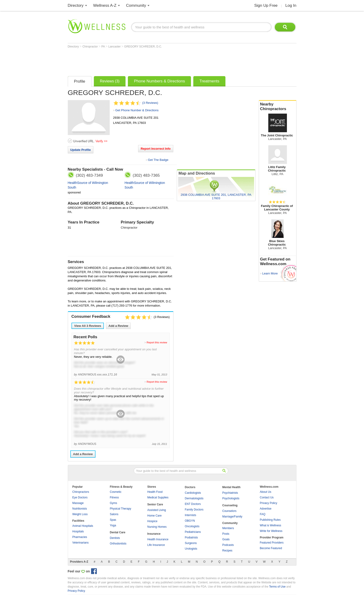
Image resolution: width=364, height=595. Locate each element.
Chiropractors (81, 492)
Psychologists (231, 498)
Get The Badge (158, 160)
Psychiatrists (230, 493)
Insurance (154, 534)
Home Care (155, 516)
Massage (78, 503)
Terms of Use (277, 587)
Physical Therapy (121, 509)
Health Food (155, 492)
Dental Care (118, 532)
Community (136, 5)
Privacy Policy (269, 503)
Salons (114, 514)
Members (228, 528)
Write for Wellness (271, 531)
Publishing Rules (270, 520)
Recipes (227, 551)
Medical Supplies (158, 497)
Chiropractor (90, 47)
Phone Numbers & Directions (159, 81)
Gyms (114, 503)
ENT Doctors (193, 504)
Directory (76, 5)
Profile (80, 81)
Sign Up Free (266, 5)
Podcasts (228, 545)
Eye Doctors (80, 497)
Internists (191, 515)
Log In (291, 5)
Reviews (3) (110, 81)
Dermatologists (194, 498)
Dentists (115, 538)
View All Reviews (88, 326)
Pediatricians (193, 532)
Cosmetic (116, 492)
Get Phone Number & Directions (137, 110)
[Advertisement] (153, 61)
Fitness (114, 497)
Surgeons (191, 543)
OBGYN (190, 521)
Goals (226, 539)
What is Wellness (271, 525)
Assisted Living (157, 510)
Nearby (278, 107)
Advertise (266, 509)
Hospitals (78, 531)
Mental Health (231, 487)
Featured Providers (272, 543)
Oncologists (192, 526)
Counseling (230, 505)
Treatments (209, 81)
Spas (113, 520)
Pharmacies (80, 537)
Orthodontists (118, 544)
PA (103, 47)
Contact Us (267, 497)
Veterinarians (81, 543)
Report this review (157, 342)
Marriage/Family (232, 517)
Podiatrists (191, 538)
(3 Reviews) (150, 103)
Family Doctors (194, 510)
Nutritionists (80, 509)
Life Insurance (156, 545)
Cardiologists (193, 493)
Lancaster (115, 47)
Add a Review (118, 326)
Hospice (152, 521)
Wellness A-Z (105, 5)
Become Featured (271, 548)
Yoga (113, 525)
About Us (266, 492)
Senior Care (155, 504)
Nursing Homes (157, 527)
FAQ (263, 514)
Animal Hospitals (83, 526)
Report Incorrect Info (156, 149)
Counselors (230, 511)
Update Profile (81, 150)
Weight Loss (80, 514)
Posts (226, 534)
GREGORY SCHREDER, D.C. (143, 47)
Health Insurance (158, 539)
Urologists (191, 549)
